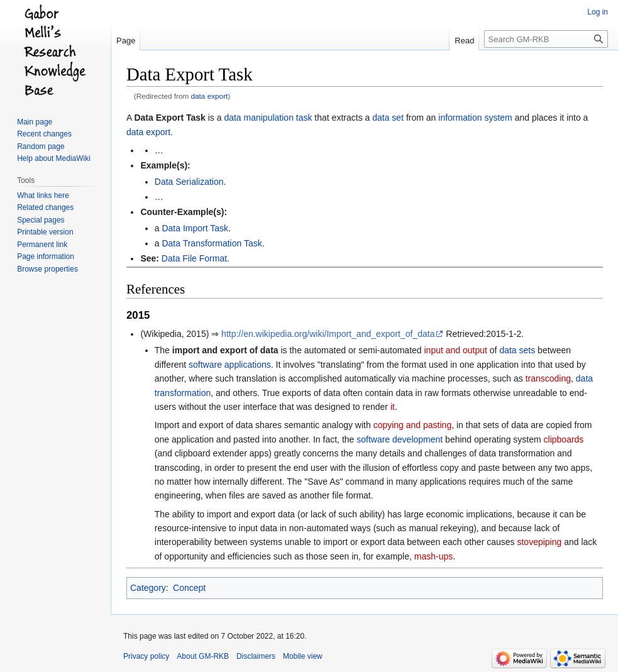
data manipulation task (268, 118)
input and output (456, 350)
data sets (517, 350)
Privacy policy (146, 656)
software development (400, 439)
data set (388, 118)
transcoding (548, 378)
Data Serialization (189, 182)
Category (148, 588)
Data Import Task (195, 228)
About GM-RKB (203, 656)
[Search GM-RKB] (546, 39)
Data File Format (194, 258)
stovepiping (539, 542)
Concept (189, 588)
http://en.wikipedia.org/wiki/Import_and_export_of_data (328, 334)
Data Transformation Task (212, 243)
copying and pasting (413, 425)
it (393, 407)
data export (210, 96)
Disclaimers (256, 656)
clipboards (564, 439)
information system (475, 118)
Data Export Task (169, 118)
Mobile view (303, 656)
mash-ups (433, 556)
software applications (230, 365)
